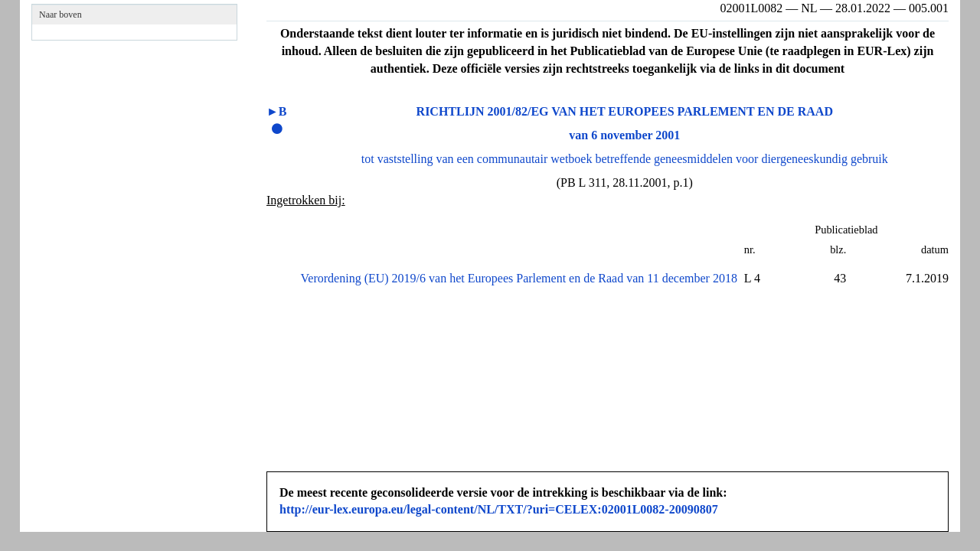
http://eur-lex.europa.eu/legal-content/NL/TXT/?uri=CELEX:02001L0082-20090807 (499, 509)
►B (277, 111)
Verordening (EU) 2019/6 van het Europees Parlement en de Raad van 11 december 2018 (519, 278)
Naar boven (60, 15)
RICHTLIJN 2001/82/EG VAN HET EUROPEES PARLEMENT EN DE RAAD (625, 111)
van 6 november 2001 (624, 135)
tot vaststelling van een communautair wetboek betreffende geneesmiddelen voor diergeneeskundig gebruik (625, 159)
